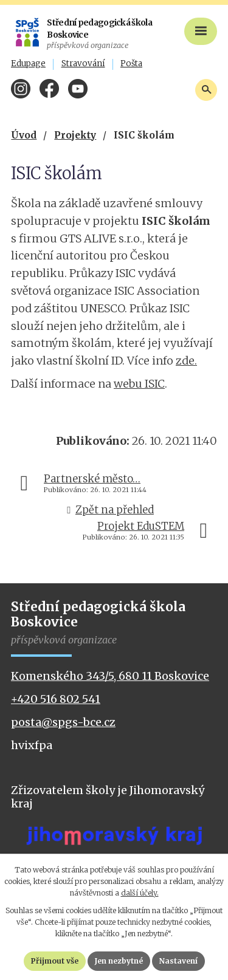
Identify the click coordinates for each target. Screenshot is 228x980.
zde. (186, 361)
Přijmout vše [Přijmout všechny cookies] (55, 961)
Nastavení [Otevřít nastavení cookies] (178, 961)
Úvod (24, 135)
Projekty (75, 135)
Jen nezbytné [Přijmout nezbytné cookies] (119, 961)
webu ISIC (139, 384)
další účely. (140, 893)
